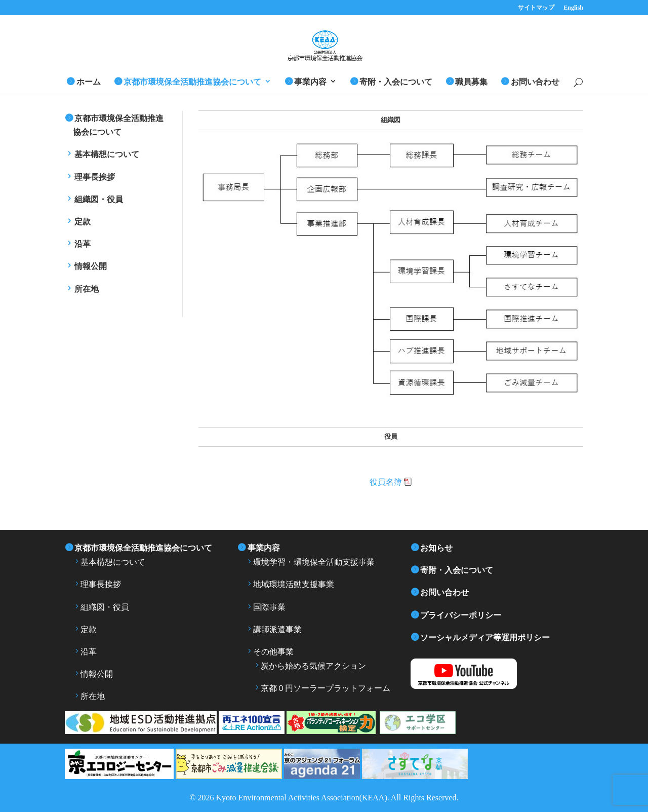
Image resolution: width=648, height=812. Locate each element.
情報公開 (91, 266)
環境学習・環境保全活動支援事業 (314, 562)
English (573, 8)
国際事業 (269, 607)
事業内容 (310, 82)
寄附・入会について (396, 82)
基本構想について (107, 154)
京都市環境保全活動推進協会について (192, 82)
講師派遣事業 (277, 629)
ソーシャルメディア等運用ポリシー (485, 637)
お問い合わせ (535, 82)
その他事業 (273, 652)
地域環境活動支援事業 (294, 584)
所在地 (87, 289)
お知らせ (436, 548)
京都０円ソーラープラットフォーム (326, 688)
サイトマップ (536, 8)
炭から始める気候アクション (313, 666)
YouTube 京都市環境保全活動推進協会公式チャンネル (480, 674)
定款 (83, 222)
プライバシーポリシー (461, 615)
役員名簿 (386, 482)
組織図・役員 (99, 199)
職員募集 (471, 82)
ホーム (89, 82)
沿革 (83, 244)
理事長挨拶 (95, 177)
